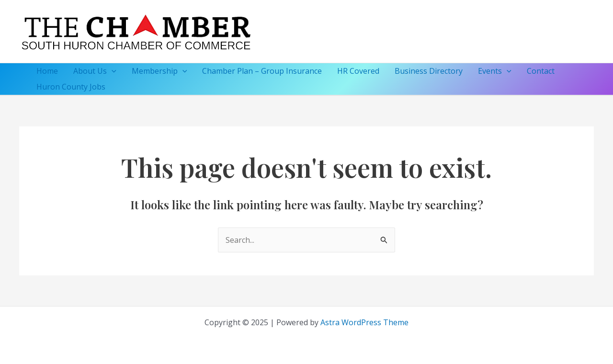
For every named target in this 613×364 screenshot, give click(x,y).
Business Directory (429, 71)
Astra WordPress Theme (364, 322)
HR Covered (358, 71)
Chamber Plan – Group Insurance (262, 71)
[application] (112, 71)
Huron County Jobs (71, 87)
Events (495, 71)
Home (47, 71)
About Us (95, 71)
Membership (159, 71)
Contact (541, 71)
